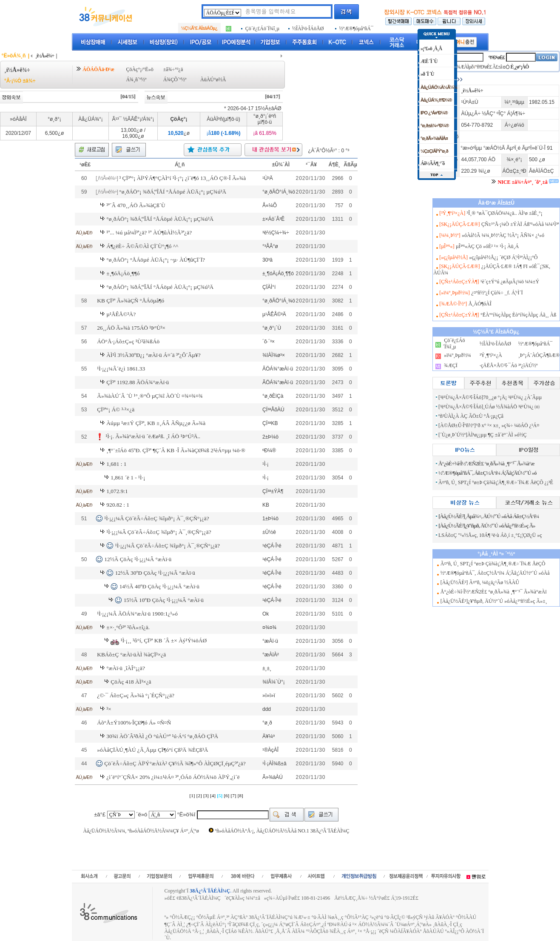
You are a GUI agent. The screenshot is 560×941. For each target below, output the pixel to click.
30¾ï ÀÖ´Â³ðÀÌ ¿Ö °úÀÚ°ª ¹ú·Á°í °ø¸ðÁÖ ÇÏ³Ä (162, 736)
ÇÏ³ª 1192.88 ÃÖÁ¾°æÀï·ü (138, 382)
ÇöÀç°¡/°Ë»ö (139, 69)
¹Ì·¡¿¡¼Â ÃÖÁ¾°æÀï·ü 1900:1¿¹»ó (137, 614)
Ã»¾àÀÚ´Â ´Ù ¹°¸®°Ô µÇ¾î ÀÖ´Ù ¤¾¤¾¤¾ (150, 396)
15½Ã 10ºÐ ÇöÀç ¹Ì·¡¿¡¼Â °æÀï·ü (164, 600)
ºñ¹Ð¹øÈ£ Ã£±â (489, 67)
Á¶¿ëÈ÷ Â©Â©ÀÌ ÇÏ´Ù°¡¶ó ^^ (142, 246)
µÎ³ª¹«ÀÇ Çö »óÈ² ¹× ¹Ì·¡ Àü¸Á (487, 246)
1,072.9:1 (117, 491)
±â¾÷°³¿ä (173, 69)
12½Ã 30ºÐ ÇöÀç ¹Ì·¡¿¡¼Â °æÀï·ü (155, 573)
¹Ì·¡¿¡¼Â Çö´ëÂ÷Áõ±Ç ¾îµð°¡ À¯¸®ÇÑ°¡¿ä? (156, 518)
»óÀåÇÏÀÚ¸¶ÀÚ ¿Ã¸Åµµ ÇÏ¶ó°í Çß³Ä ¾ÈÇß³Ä (152, 750)
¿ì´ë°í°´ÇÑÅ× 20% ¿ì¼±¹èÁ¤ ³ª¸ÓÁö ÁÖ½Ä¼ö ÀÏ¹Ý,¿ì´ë (173, 777)
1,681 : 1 (116, 464)
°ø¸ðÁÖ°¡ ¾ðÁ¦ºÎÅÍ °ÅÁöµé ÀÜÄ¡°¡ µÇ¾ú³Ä (173, 192)
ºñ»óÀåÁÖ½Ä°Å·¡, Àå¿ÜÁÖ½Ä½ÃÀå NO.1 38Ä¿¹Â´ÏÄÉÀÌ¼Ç (282, 831)
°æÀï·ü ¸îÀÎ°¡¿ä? (126, 668)
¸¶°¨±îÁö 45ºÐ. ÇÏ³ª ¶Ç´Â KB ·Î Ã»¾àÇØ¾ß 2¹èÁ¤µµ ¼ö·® (176, 450)
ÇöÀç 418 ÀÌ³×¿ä (131, 682)
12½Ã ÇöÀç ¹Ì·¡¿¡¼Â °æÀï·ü (138, 559)
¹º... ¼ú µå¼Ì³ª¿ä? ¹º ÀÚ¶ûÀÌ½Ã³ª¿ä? (149, 232)
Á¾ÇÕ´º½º (175, 80)
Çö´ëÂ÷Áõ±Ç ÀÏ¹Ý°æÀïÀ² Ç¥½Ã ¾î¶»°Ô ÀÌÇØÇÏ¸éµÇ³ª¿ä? (175, 763)
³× (109, 709)
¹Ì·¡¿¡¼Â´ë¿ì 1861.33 (121, 369)
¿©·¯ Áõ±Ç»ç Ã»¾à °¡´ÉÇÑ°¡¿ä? (136, 695)
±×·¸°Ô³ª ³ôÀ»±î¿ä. (128, 627)
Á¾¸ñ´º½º (136, 80)
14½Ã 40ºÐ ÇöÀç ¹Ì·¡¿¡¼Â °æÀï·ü (159, 586)
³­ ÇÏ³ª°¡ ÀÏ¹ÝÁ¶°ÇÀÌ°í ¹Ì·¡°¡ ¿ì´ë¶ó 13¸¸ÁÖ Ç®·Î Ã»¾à (182, 178)
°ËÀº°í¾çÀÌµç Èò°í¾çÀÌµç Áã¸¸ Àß (518, 315)
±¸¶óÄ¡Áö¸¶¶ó (123, 273)
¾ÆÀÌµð (465, 67)
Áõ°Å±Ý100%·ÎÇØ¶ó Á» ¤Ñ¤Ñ (134, 723)
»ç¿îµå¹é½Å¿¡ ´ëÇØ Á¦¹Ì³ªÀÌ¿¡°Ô (503, 257)
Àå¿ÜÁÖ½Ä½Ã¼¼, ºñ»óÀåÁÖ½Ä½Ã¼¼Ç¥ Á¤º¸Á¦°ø (141, 831)
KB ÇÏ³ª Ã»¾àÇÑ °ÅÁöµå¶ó (131, 301)
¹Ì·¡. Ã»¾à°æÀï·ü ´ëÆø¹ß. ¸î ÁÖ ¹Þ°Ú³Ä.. (153, 436)
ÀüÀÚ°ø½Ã (213, 80)
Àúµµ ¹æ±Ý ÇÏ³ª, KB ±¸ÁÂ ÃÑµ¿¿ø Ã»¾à (156, 423)
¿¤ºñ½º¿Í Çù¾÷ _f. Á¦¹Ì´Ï (497, 293)
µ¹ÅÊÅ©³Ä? (121, 314)
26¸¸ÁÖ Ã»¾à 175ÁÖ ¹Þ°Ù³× (131, 328)
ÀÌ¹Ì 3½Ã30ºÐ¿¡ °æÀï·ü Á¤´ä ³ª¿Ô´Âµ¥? (153, 355)
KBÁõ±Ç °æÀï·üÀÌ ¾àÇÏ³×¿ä (131, 654)
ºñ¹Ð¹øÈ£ (497, 57)
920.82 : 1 (118, 505)
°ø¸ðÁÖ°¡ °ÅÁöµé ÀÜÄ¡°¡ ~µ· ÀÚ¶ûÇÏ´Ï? (156, 260)
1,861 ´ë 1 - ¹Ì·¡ (128, 478)
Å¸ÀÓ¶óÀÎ (480, 304)
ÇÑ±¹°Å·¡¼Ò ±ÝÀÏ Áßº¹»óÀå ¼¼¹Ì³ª (520, 224)
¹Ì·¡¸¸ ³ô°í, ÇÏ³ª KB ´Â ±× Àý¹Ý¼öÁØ (164, 640)
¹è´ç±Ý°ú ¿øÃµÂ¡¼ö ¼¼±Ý (510, 282)
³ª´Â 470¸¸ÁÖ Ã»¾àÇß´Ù (136, 205)
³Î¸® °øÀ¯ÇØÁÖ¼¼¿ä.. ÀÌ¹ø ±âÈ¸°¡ (505, 213)
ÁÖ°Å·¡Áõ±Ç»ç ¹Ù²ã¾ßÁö (128, 341)
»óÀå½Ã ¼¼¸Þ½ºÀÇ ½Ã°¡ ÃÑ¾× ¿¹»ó (503, 235)
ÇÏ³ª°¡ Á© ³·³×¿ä (116, 409)
